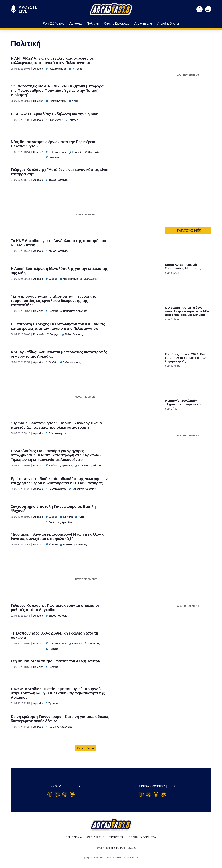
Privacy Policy (128, 486)
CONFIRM (89, 475)
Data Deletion (94, 486)
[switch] (149, 431)
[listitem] (111, 424)
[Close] (164, 382)
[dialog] (111, 434)
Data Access (111, 486)
